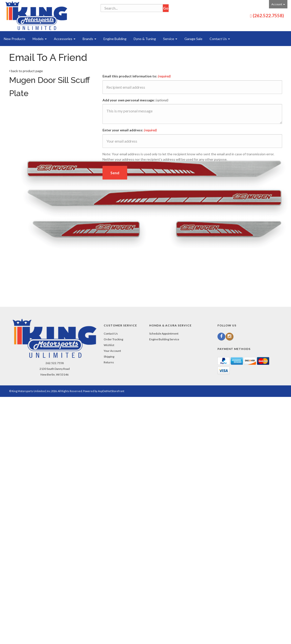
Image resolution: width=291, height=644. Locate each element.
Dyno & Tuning (145, 39)
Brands (89, 39)
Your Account (112, 351)
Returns (109, 362)
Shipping (109, 357)
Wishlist (109, 345)
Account (278, 4)
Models (40, 39)
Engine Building (115, 39)
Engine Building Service (164, 339)
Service (170, 39)
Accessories (65, 39)
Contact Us (220, 39)
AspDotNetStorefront (111, 391)
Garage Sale (193, 39)
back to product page (26, 71)
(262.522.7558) (268, 15)
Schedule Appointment (164, 334)
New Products (15, 39)
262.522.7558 (55, 363)
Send (115, 173)
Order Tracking (113, 339)
